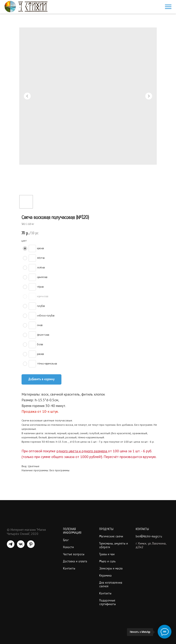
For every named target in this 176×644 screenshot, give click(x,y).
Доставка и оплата (75, 562)
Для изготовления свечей (111, 585)
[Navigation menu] (168, 7)
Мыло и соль (107, 562)
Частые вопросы (74, 554)
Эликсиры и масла (111, 569)
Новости (68, 547)
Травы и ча (106, 554)
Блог (66, 540)
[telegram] (11, 547)
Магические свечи (111, 537)
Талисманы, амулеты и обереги (114, 546)
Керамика (105, 576)
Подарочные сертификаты (107, 602)
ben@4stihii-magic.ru (149, 537)
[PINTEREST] (31, 547)
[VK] (21, 547)
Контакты (69, 569)
